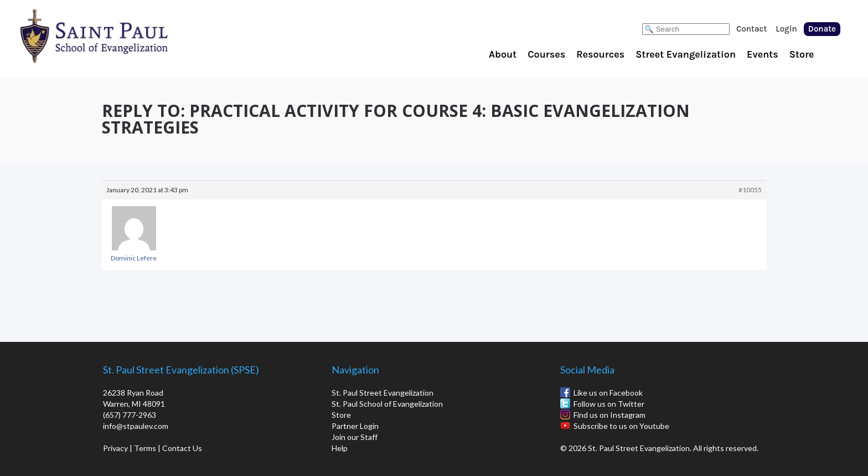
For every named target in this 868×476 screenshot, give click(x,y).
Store (802, 54)
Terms (145, 448)
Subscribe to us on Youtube (621, 426)
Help (340, 448)
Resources (600, 54)
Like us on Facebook (608, 393)
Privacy (115, 448)
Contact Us (182, 448)
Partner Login (355, 426)
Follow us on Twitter (609, 404)
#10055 (750, 190)
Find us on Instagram (609, 415)
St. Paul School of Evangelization (116, 36)
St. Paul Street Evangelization (383, 393)
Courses (546, 54)
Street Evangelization (686, 54)
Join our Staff (355, 437)
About (503, 54)
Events (763, 54)
